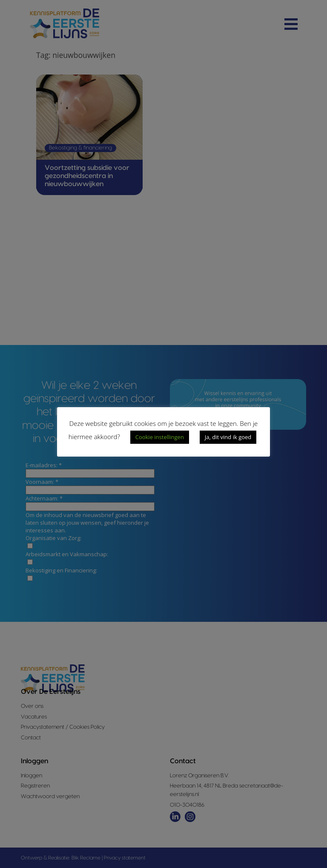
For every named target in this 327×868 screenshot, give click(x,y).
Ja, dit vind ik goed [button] (228, 437)
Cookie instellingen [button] (160, 437)
